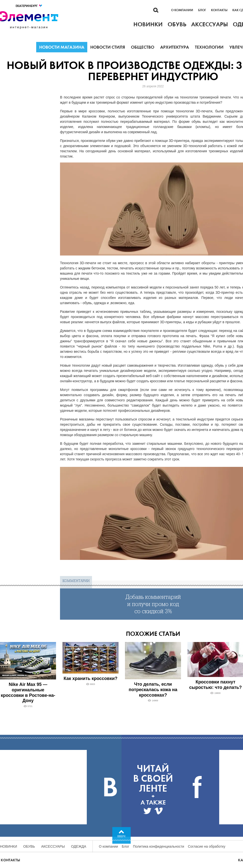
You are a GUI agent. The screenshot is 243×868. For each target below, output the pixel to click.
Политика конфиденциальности (159, 846)
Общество (143, 47)
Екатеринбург (29, 6)
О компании (182, 10)
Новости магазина (62, 47)
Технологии (209, 47)
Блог (202, 10)
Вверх (122, 836)
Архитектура (175, 47)
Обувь (29, 846)
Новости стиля (108, 47)
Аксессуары (53, 846)
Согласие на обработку (207, 846)
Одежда (79, 846)
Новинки (9, 846)
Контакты (219, 10)
